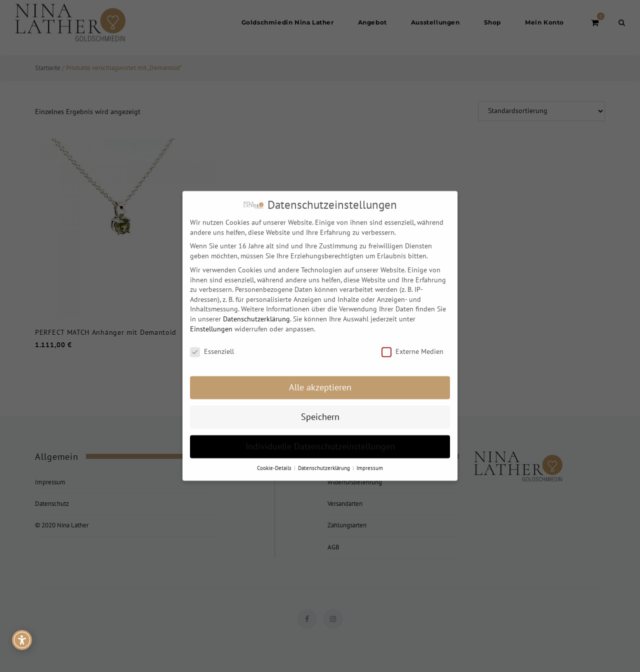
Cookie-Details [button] (275, 460)
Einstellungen (211, 321)
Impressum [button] (370, 460)
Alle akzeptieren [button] (320, 380)
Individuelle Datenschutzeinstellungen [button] (320, 439)
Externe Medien (412, 344)
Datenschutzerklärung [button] (325, 460)
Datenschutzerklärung (256, 311)
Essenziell (212, 344)
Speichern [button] (320, 409)
